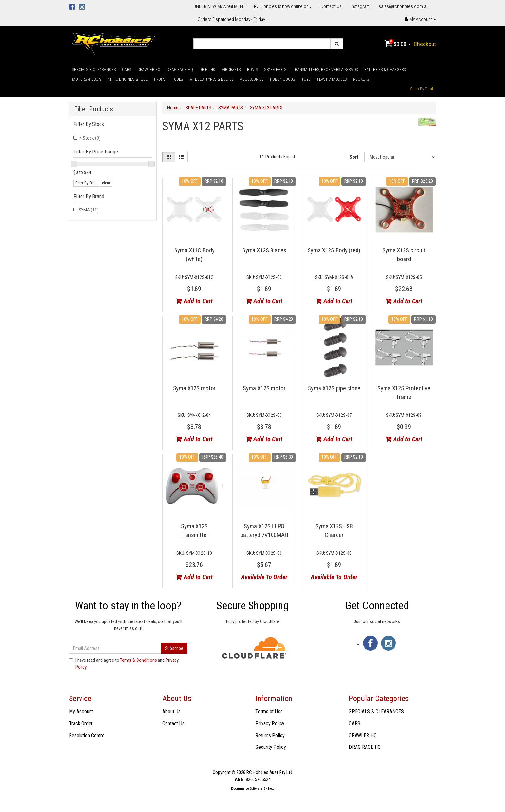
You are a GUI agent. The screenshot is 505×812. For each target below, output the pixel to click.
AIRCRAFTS (231, 69)
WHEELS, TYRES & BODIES (211, 79)
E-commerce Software (247, 789)
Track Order (81, 724)
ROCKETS (361, 79)
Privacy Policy (270, 724)
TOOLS (177, 79)
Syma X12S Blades (264, 250)
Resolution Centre (87, 735)
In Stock (90, 138)
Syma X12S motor (194, 388)
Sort (354, 157)
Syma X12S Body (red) (334, 250)
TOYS (306, 79)
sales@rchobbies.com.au (404, 6)
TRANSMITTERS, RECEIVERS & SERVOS (325, 69)
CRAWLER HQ (149, 69)
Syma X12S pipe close (334, 388)
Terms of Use (269, 712)
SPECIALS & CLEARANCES (94, 69)
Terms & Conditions (138, 660)
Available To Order (264, 577)
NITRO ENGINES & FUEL (128, 79)
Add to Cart (194, 301)
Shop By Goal (422, 89)
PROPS (160, 79)
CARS (127, 69)
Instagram (360, 6)
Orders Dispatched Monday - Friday (231, 19)
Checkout (425, 44)
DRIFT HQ (207, 69)
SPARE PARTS (275, 69)
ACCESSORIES (252, 79)
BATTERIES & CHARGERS (385, 69)
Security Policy (271, 747)
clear (106, 183)
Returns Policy (270, 735)
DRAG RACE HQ (180, 69)
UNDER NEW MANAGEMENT (219, 6)
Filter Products (94, 109)
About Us (172, 712)
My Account (81, 712)
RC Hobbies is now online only (283, 6)
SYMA (89, 210)
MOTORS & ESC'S (87, 79)
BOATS (252, 69)
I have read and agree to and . (124, 664)
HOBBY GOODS (282, 79)
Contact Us (331, 6)
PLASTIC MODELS (332, 79)
